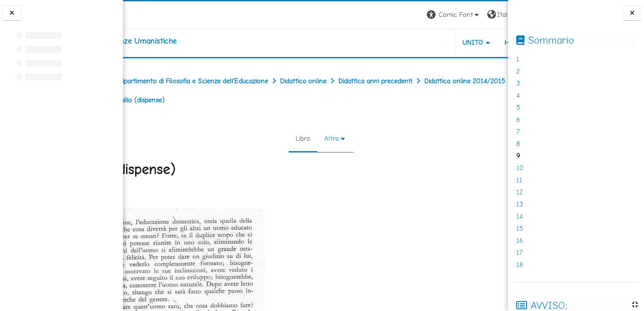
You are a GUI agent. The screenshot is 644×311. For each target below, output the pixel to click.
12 (519, 192)
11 (519, 180)
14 (519, 216)
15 (520, 228)
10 (520, 168)
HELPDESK (456, 43)
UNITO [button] (407, 43)
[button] (388, 15)
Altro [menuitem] (326, 138)
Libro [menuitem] (297, 138)
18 (520, 265)
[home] (178, 41)
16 (520, 240)
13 (520, 204)
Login (493, 14)
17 (519, 252)
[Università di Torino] (150, 14)
